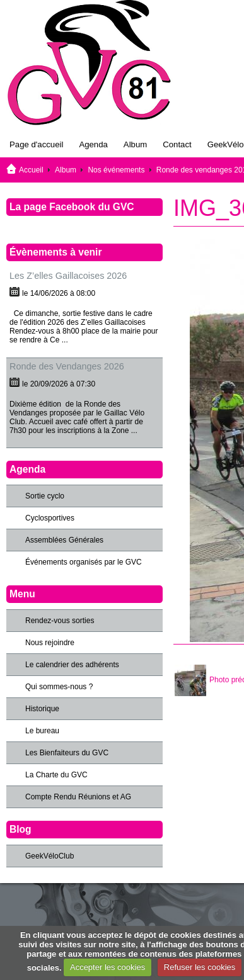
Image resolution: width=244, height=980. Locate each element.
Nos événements (116, 170)
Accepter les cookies (107, 967)
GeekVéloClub (49, 856)
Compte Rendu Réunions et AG (78, 797)
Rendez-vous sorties (60, 621)
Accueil (31, 170)
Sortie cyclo (45, 496)
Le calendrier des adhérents (72, 665)
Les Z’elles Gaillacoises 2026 (68, 276)
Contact (177, 144)
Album (135, 144)
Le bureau (42, 731)
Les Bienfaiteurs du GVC (67, 753)
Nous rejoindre (50, 643)
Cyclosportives (50, 518)
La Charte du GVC (56, 775)
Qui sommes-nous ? (59, 687)
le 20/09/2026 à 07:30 (59, 384)
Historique (42, 709)
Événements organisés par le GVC (84, 562)
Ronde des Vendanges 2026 (67, 366)
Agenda (93, 144)
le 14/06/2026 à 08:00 (59, 293)
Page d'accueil (36, 144)
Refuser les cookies (200, 967)
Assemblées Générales (64, 540)
